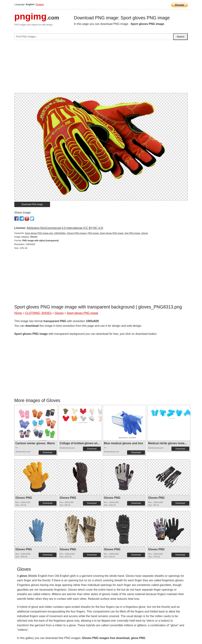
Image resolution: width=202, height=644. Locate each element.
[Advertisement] (101, 68)
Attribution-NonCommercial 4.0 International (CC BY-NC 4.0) (65, 228)
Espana (40, 4)
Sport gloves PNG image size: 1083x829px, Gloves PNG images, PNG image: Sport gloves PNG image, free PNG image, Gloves (86, 233)
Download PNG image (32, 204)
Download (47, 453)
